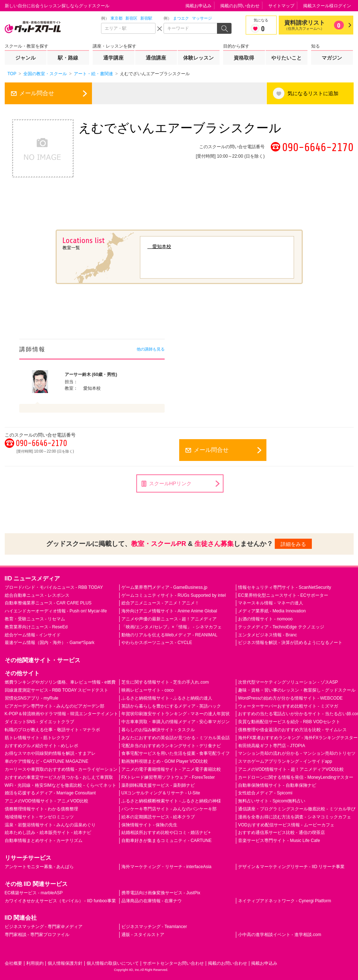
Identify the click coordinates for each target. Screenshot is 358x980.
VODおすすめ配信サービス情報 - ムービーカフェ (286, 825)
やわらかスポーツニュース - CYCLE (157, 643)
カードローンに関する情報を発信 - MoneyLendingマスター (296, 777)
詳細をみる (293, 544)
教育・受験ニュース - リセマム (35, 619)
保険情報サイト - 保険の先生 (150, 825)
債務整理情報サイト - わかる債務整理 (42, 809)
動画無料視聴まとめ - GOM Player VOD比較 (165, 761)
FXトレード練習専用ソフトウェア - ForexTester (168, 777)
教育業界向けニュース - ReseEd (36, 627)
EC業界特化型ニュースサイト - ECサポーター (283, 595)
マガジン (332, 58)
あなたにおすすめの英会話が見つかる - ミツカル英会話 (176, 738)
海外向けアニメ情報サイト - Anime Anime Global (169, 611)
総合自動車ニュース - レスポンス (37, 595)
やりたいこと (286, 58)
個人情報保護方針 (65, 963)
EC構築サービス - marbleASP (34, 893)
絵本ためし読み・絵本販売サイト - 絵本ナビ (48, 833)
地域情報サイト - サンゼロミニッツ (39, 817)
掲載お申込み (198, 6)
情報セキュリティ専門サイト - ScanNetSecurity (285, 587)
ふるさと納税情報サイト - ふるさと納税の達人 (167, 698)
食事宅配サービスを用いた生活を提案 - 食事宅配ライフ (176, 753)
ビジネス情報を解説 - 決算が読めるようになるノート (290, 643)
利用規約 (35, 963)
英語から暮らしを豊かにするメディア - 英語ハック (171, 706)
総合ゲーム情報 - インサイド (33, 635)
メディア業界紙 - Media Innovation (272, 611)
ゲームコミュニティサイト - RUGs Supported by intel (174, 595)
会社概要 (13, 963)
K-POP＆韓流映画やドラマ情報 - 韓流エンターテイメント (61, 714)
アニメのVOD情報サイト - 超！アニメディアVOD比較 (291, 769)
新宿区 (131, 18)
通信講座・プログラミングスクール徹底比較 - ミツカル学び (297, 809)
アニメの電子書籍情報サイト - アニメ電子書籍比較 (171, 769)
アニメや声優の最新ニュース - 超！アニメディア (169, 619)
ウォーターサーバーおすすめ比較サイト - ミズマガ (288, 706)
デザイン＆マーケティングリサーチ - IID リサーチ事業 (291, 867)
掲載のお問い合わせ (240, 6)
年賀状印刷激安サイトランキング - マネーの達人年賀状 (176, 714)
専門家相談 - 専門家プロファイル (37, 935)
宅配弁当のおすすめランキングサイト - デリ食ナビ (171, 746)
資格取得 (244, 58)
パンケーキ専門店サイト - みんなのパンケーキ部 (169, 809)
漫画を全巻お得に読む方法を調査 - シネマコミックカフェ (295, 817)
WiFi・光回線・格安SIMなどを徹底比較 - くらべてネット (61, 785)
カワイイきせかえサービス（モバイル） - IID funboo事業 (60, 901)
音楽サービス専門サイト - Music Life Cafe (279, 841)
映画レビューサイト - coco (148, 690)
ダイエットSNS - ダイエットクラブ (39, 722)
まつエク (181, 18)
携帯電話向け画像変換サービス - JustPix (161, 893)
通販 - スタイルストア (143, 935)
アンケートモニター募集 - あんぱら (39, 867)
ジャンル (25, 58)
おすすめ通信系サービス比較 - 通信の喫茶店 (281, 833)
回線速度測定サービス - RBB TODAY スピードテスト (57, 690)
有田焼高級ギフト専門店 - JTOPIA (271, 746)
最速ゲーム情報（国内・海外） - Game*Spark (50, 643)
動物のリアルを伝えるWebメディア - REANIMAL (169, 635)
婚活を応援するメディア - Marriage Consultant (50, 793)
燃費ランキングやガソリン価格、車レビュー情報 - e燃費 (60, 682)
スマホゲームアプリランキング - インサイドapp (285, 761)
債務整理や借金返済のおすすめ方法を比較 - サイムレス (292, 730)
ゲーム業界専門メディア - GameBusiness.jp (164, 587)
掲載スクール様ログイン (327, 6)
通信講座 (156, 58)
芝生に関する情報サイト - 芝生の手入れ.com (165, 682)
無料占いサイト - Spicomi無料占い (272, 801)
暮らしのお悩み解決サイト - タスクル (158, 730)
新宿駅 (146, 18)
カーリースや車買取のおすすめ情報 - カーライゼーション (61, 769)
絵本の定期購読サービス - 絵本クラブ (158, 817)
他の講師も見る (151, 349)
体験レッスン (198, 58)
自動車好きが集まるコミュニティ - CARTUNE (166, 841)
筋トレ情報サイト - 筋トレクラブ (37, 738)
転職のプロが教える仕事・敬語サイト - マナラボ (53, 730)
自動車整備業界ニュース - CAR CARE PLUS (48, 603)
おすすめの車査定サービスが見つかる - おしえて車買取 (59, 777)
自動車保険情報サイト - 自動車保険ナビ (277, 785)
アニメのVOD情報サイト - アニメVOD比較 (47, 801)
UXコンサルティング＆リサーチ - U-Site (161, 793)
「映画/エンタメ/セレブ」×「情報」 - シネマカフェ (172, 627)
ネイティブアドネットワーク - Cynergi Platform (285, 901)
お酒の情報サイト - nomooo (265, 619)
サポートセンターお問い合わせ (173, 963)
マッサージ (202, 18)
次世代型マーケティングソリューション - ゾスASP (288, 682)
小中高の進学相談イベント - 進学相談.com (280, 935)
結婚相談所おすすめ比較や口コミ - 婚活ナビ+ (166, 833)
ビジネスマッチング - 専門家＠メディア (44, 927)
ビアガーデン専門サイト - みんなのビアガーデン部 (55, 706)
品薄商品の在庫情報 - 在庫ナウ (152, 901)
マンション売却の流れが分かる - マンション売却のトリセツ (297, 753)
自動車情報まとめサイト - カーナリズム (44, 841)
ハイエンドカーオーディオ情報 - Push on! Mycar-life (56, 611)
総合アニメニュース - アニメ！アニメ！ (160, 603)
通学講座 (113, 58)
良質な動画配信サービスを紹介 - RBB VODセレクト (289, 722)
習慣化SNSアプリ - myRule (32, 698)
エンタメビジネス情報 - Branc (268, 635)
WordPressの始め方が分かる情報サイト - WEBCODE (290, 698)
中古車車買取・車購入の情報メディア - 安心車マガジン (176, 722)
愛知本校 (159, 246)
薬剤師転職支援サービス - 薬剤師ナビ (158, 785)
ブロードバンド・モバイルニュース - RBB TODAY (54, 587)
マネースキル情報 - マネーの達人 (271, 603)
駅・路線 (68, 58)
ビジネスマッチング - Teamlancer (154, 927)
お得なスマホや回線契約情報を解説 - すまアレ (50, 753)
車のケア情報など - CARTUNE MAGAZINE (47, 761)
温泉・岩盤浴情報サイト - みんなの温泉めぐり (50, 825)
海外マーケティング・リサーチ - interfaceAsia (166, 867)
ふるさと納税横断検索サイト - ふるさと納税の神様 (171, 801)
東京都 (116, 18)
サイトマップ (281, 6)
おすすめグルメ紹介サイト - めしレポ (42, 746)
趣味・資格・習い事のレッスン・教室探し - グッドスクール (297, 690)
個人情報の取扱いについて (113, 963)
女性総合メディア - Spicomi (265, 793)
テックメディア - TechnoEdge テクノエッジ (281, 627)
